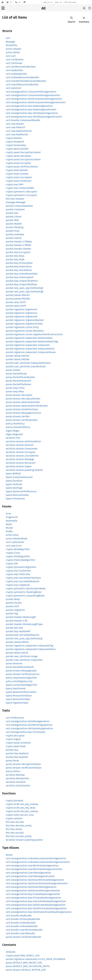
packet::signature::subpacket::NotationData (29, 338)
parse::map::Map (15, 391)
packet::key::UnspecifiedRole (21, 284)
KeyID (9, 524)
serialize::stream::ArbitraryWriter (23, 441)
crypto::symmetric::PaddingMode (24, 592)
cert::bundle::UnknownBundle (22, 926)
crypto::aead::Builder (17, 149)
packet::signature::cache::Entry (22, 327)
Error (8, 514)
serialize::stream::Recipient (21, 463)
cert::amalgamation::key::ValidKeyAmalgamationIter (34, 117)
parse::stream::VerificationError (23, 674)
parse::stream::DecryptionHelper (23, 764)
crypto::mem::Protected (19, 181)
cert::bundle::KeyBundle (19, 916)
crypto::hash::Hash (16, 746)
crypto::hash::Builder (17, 170)
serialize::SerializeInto (18, 786)
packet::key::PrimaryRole (19, 263)
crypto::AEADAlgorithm (18, 549)
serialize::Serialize (16, 782)
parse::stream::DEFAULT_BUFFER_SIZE (26, 970)
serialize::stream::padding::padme (24, 840)
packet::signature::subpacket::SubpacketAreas (31, 352)
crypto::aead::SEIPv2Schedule (22, 167)
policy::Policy (13, 771)
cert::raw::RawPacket (17, 135)
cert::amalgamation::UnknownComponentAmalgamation (36, 858)
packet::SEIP (12, 606)
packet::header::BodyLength (21, 617)
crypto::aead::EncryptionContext (23, 159)
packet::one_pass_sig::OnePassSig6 (25, 292)
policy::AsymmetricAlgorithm (21, 678)
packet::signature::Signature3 (21, 309)
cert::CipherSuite (15, 542)
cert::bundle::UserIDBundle (20, 933)
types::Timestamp (15, 499)
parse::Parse (12, 761)
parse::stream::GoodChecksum (22, 409)
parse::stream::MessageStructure (23, 413)
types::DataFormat (16, 688)
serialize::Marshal (15, 775)
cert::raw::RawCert (15, 127)
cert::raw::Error (14, 546)
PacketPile (11, 45)
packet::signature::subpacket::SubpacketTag (29, 646)
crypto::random (14, 818)
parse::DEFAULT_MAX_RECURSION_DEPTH (28, 966)
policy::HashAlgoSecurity (19, 681)
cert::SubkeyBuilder (16, 74)
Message (10, 42)
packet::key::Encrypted (18, 252)
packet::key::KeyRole (17, 757)
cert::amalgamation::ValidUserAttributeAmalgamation (35, 880)
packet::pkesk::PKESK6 (18, 299)
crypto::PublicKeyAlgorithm (20, 560)
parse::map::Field (15, 388)
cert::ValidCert (13, 88)
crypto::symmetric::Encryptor (21, 195)
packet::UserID (14, 238)
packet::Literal (14, 217)
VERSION (11, 952)
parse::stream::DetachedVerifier (23, 402)
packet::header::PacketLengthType (24, 624)
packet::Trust (13, 231)
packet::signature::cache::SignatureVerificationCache (34, 334)
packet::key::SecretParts (19, 270)
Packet (9, 528)
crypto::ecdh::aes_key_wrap (21, 808)
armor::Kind (12, 535)
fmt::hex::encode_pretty (19, 836)
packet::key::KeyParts (17, 753)
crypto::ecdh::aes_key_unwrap (22, 804)
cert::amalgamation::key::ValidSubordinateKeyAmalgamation (39, 912)
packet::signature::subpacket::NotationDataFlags (32, 342)
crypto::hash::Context (17, 174)
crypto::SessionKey (16, 145)
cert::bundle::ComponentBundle (23, 120)
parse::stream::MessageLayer (21, 671)
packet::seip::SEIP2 (16, 306)
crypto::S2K (12, 564)
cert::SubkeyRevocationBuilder (23, 77)
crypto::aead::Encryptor (18, 163)
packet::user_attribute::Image (22, 656)
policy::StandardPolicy (18, 427)
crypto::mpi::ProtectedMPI (20, 188)
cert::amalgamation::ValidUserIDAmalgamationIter (33, 891)
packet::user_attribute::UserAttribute (26, 366)
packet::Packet (14, 603)
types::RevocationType (18, 699)
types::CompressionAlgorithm (22, 685)
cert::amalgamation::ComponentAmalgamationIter (33, 95)
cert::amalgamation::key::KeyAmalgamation (29, 106)
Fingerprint (12, 517)
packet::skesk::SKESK (17, 653)
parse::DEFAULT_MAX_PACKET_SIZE (24, 963)
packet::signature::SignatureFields (24, 324)
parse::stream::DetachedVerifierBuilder (27, 406)
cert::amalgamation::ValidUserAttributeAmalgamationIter (37, 883)
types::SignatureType (17, 703)
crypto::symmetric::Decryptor (21, 192)
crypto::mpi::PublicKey (18, 574)
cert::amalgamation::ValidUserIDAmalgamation (31, 887)
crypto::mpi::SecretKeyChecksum (23, 578)
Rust (57, 2)
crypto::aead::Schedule (18, 743)
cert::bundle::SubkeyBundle (21, 923)
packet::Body (13, 599)
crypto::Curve (13, 553)
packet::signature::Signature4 (22, 313)
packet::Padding (15, 227)
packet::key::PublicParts (19, 267)
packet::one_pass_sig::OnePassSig (24, 638)
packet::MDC (12, 220)
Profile (9, 531)
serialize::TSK (13, 438)
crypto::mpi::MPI (15, 184)
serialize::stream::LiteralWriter (22, 456)
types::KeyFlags (14, 488)
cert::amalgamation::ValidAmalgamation (28, 721)
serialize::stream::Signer (19, 466)
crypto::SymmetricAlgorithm (21, 567)
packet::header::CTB (17, 621)
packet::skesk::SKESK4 (18, 356)
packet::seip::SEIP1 (16, 302)
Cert (8, 38)
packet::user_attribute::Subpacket (24, 660)
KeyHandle (12, 521)
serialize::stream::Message (20, 459)
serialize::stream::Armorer (20, 445)
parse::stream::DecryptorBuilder (23, 399)
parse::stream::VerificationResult (23, 937)
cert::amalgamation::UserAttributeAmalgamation (32, 866)
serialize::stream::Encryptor (21, 452)
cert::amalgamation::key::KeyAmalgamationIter (31, 110)
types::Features (14, 484)
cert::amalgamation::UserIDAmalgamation (28, 873)
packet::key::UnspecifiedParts (22, 281)
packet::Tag (12, 614)
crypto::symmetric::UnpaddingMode (25, 596)
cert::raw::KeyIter (15, 124)
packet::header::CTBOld (18, 245)
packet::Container (15, 209)
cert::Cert (11, 56)
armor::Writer (13, 52)
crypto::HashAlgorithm (18, 556)
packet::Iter (12, 213)
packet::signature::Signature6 (22, 317)
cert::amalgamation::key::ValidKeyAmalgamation (32, 113)
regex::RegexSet (14, 434)
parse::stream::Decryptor (19, 395)
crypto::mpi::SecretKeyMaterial (23, 581)
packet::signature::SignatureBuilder (25, 320)
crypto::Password (15, 142)
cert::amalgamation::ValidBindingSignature (29, 725)
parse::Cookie (13, 370)
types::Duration (14, 481)
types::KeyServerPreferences (21, 491)
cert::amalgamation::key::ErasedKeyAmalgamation (33, 894)
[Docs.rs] (3, 2)
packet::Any (12, 750)
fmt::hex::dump (14, 829)
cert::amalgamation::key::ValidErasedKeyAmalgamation (36, 905)
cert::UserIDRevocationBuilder (22, 85)
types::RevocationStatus (19, 696)
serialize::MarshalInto (17, 778)
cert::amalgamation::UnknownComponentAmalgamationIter (38, 862)
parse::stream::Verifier (18, 416)
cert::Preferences (15, 718)
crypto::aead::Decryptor (19, 156)
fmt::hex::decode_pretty (19, 826)
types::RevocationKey (17, 495)
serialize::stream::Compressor (22, 449)
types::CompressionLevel (19, 477)
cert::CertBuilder (15, 60)
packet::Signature (15, 610)
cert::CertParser (14, 63)
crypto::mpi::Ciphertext (18, 571)
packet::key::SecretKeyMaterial (23, 635)
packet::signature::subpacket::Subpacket (28, 345)
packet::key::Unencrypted (20, 277)
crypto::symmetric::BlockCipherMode (26, 589)
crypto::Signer (13, 739)
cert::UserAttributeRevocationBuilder (26, 81)
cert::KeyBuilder (14, 70)
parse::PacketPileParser (19, 384)
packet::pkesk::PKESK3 (18, 295)
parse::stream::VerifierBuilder (22, 420)
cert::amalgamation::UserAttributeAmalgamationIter (34, 869)
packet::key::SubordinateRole (22, 274)
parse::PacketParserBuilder (20, 377)
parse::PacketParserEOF (19, 381)
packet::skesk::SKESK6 (18, 359)
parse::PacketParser (16, 374)
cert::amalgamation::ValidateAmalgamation (29, 728)
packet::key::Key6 (15, 259)
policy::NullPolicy (15, 424)
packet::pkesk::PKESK (17, 642)
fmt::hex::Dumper (15, 199)
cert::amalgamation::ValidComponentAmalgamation (34, 99)
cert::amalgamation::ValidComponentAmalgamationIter (36, 102)
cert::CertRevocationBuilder (21, 67)
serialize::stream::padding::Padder (24, 470)
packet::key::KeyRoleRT (18, 631)
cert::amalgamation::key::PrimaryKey (26, 732)
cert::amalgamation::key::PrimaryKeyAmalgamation (33, 898)
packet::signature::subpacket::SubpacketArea (30, 349)
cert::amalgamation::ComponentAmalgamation (31, 92)
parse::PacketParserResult (20, 667)
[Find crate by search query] (80, 2)
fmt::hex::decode (15, 822)
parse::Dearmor (14, 663)
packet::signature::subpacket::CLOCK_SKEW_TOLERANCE (36, 959)
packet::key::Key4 (15, 256)
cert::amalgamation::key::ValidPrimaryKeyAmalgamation (36, 908)
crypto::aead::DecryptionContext (23, 152)
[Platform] (18, 2)
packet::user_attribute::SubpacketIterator (28, 363)
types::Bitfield (13, 474)
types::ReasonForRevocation (21, 692)
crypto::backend (15, 801)
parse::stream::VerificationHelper (24, 768)
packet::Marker (14, 224)
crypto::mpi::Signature (18, 585)
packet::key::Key (14, 628)
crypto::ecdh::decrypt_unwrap (22, 811)
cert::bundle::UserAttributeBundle (24, 930)
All (44, 8)
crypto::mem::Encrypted (19, 177)
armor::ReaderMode (17, 539)
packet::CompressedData (19, 206)
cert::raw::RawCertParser (19, 131)
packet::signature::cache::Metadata (25, 331)
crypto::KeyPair (14, 138)
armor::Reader (14, 49)
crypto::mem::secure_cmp (20, 815)
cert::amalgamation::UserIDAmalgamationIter (30, 876)
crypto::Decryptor (15, 736)
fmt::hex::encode (15, 833)
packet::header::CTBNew (19, 242)
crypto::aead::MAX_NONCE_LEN (23, 956)
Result (9, 855)
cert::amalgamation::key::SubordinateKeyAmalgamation (36, 901)
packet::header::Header (19, 249)
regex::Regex (13, 431)
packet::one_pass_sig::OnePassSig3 (25, 288)
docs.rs (46, 2)
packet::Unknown (15, 234)
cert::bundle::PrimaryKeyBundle (23, 919)
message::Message (16, 202)
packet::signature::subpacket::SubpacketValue (31, 649)
